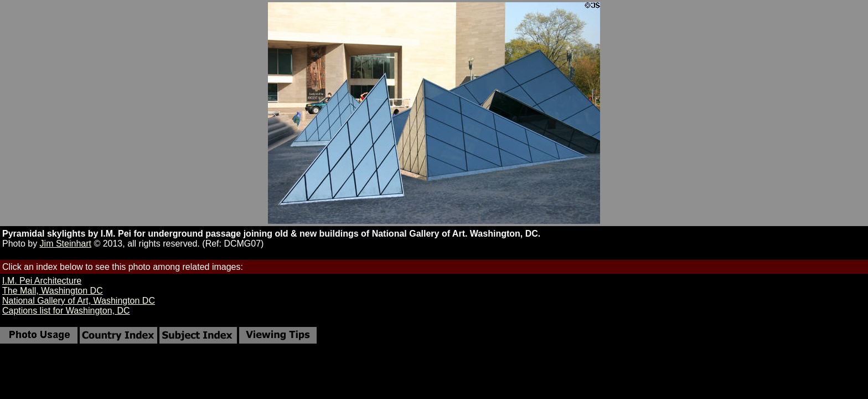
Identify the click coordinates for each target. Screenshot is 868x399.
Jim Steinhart (66, 244)
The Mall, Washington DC (53, 291)
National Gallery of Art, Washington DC (79, 301)
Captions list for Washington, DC (66, 311)
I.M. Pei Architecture (42, 281)
